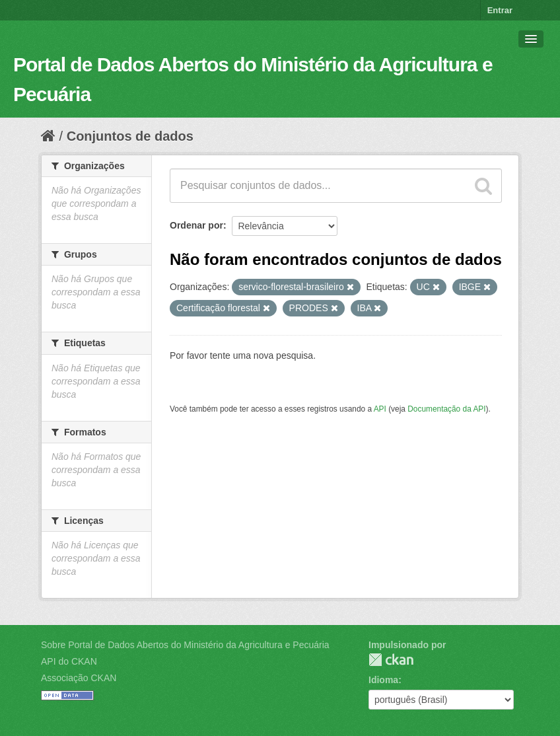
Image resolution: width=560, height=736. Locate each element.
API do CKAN (69, 661)
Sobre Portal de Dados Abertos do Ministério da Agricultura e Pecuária (185, 645)
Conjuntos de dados (130, 136)
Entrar (500, 10)
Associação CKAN (79, 678)
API (380, 409)
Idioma (383, 680)
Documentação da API (446, 409)
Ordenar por (196, 225)
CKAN (391, 660)
